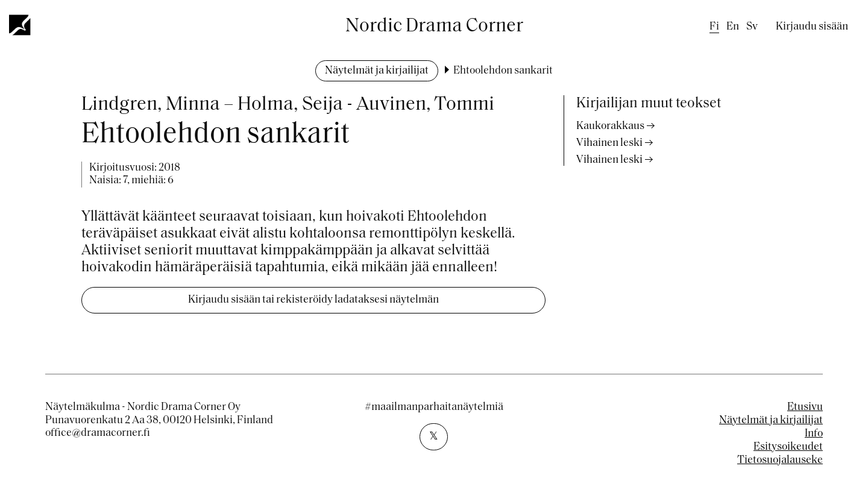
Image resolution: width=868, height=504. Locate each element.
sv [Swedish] (752, 27)
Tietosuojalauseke (780, 460)
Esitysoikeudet (788, 447)
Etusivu (805, 407)
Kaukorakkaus (610, 126)
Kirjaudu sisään (812, 27)
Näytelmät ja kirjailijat (377, 71)
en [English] (733, 27)
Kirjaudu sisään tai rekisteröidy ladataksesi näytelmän (313, 300)
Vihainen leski (609, 143)
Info (814, 434)
